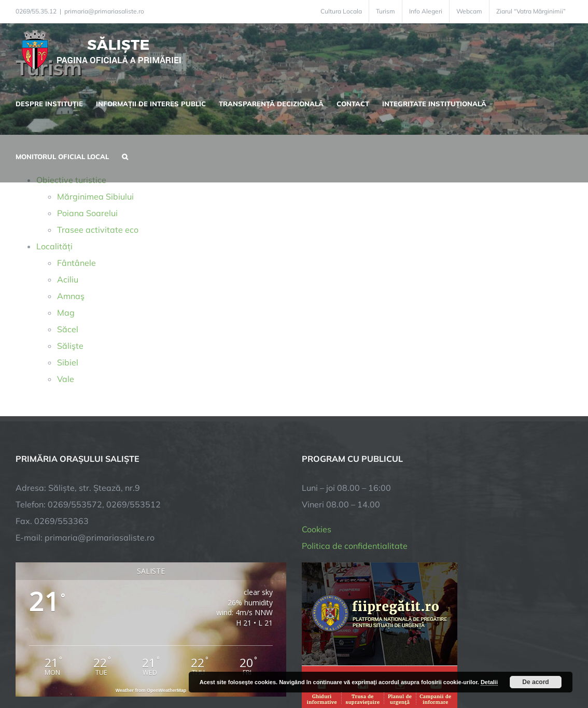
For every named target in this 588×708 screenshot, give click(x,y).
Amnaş (71, 296)
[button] (125, 155)
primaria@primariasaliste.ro (104, 11)
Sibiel (68, 362)
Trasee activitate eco (98, 230)
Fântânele (76, 263)
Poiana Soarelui (87, 213)
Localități (54, 246)
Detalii (489, 682)
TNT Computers (129, 668)
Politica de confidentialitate (355, 420)
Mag (66, 313)
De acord (535, 682)
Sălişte (70, 346)
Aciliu (68, 279)
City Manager (178, 668)
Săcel (68, 329)
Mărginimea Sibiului (95, 196)
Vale (66, 379)
